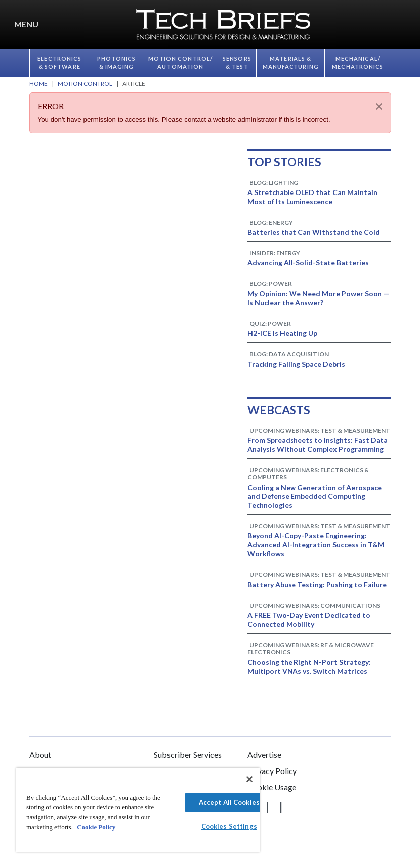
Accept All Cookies (229, 802)
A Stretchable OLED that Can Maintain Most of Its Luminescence (312, 197)
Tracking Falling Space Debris (296, 364)
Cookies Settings (229, 826)
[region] (138, 810)
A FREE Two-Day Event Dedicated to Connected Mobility (309, 619)
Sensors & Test (237, 63)
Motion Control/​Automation (181, 63)
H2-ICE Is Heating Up (282, 333)
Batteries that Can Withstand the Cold (314, 232)
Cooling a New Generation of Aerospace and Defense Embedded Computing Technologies (315, 496)
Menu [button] (26, 24)
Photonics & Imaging (117, 63)
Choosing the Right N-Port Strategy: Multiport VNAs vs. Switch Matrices (309, 667)
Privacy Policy (272, 771)
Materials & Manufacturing (291, 63)
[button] (410, 25)
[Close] (379, 106)
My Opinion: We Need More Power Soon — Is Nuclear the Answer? (318, 298)
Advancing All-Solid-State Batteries (308, 263)
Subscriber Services (188, 755)
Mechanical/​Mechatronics (358, 63)
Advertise (264, 755)
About (40, 755)
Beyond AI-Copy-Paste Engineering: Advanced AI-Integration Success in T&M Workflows (316, 545)
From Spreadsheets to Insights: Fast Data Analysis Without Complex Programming (318, 445)
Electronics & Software (59, 63)
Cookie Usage (272, 787)
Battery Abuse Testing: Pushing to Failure (317, 584)
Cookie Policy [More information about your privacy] (96, 827)
